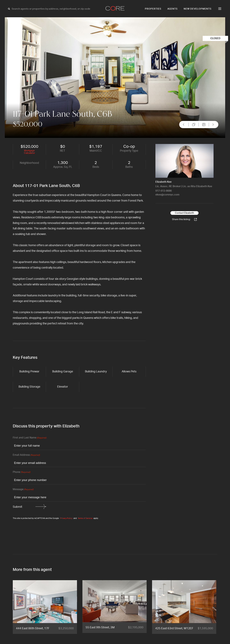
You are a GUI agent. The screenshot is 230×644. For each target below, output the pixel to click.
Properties (153, 9)
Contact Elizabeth (184, 213)
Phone (21, 472)
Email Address (26, 455)
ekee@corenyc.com (167, 195)
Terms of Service (85, 518)
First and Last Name (30, 438)
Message (23, 490)
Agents (173, 9)
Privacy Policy (66, 518)
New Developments (198, 9)
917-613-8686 (164, 191)
